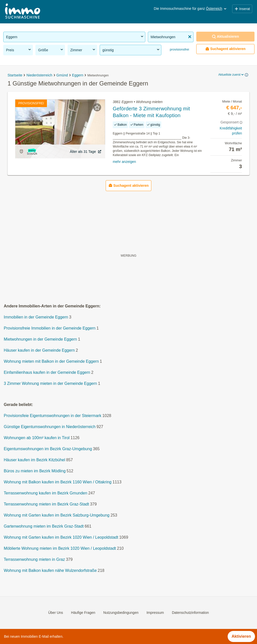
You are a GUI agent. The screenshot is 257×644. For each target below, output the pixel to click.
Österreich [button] (217, 9)
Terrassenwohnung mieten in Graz (34, 560)
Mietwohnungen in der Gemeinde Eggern (40, 339)
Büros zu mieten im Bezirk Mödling (35, 471)
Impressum (155, 613)
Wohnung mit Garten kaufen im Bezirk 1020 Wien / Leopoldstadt (61, 538)
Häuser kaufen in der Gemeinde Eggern (39, 351)
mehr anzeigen (124, 162)
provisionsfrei (179, 49)
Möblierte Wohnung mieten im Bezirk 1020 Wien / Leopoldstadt (60, 549)
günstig (131, 50)
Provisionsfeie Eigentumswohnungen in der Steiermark (53, 416)
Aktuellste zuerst (231, 75)
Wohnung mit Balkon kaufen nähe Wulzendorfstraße (50, 571)
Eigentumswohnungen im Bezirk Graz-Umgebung (48, 449)
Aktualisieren (225, 37)
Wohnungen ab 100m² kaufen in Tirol (37, 438)
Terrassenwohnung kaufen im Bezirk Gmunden (46, 493)
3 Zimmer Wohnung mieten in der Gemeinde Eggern (50, 384)
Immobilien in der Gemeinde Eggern (36, 317)
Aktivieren (241, 636)
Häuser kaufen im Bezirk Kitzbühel (35, 460)
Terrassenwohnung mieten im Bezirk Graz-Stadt (46, 504)
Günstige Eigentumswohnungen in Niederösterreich (50, 427)
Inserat (242, 9)
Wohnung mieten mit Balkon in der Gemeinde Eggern (51, 362)
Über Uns (56, 613)
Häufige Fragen (83, 613)
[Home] (23, 12)
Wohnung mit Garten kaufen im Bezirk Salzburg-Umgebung (57, 515)
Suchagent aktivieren (226, 49)
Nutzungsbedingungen (121, 613)
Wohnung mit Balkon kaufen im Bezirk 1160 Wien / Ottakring (58, 482)
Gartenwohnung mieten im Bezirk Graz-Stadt (44, 526)
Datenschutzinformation (190, 613)
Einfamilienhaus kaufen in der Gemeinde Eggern (47, 373)
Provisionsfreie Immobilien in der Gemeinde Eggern (50, 328)
